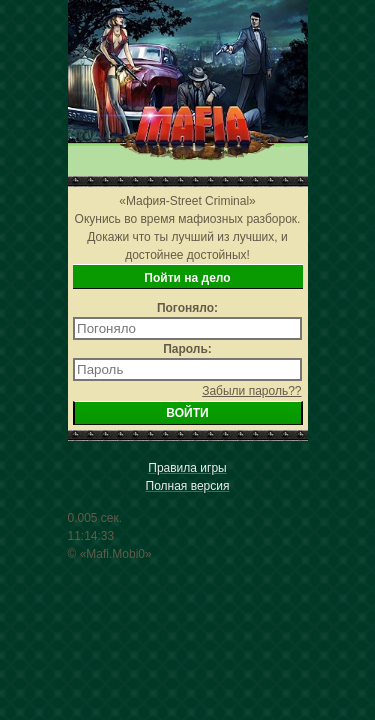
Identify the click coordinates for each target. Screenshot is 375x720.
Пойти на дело (187, 278)
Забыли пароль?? (251, 391)
